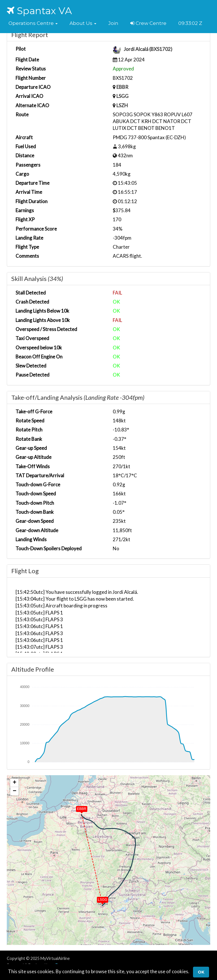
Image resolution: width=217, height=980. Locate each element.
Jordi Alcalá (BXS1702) (148, 49)
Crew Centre (148, 23)
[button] (33, 23)
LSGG (122, 96)
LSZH (122, 105)
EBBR (122, 87)
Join (113, 23)
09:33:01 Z (190, 23)
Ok (201, 972)
